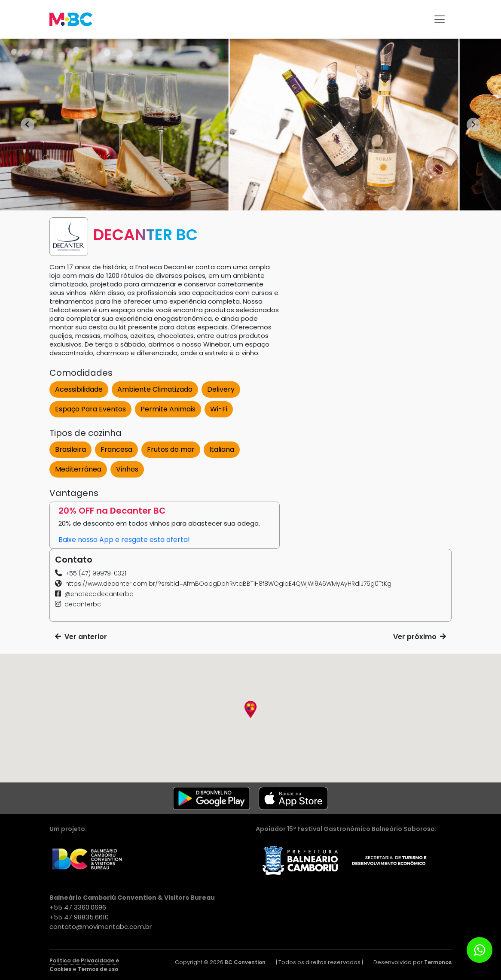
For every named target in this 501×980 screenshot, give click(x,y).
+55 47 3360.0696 (78, 907)
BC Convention (245, 962)
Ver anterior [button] (81, 637)
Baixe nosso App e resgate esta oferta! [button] (124, 540)
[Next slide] (474, 125)
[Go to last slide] (27, 125)
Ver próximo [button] (420, 637)
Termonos (438, 962)
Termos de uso (98, 969)
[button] (91, 573)
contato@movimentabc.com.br (101, 927)
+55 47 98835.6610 (79, 917)
